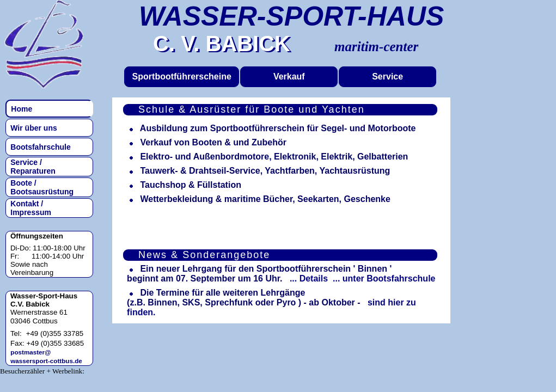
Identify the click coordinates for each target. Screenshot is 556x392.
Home (20, 109)
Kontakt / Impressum (29, 208)
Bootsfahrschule (39, 147)
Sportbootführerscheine (182, 76)
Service (387, 76)
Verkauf (289, 76)
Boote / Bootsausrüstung (40, 187)
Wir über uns (32, 128)
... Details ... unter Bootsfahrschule (360, 278)
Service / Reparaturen (31, 167)
